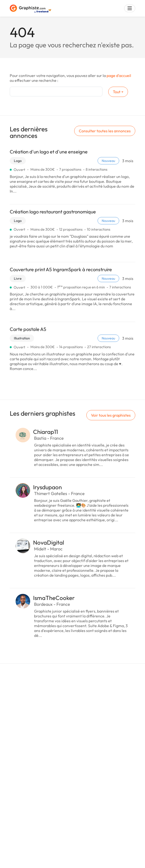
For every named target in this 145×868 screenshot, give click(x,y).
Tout (117, 92)
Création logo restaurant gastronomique (53, 212)
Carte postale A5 (28, 329)
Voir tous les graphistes (111, 415)
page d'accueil (119, 76)
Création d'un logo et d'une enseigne (49, 152)
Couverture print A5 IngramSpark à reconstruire (61, 269)
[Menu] (130, 8)
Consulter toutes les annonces (105, 131)
